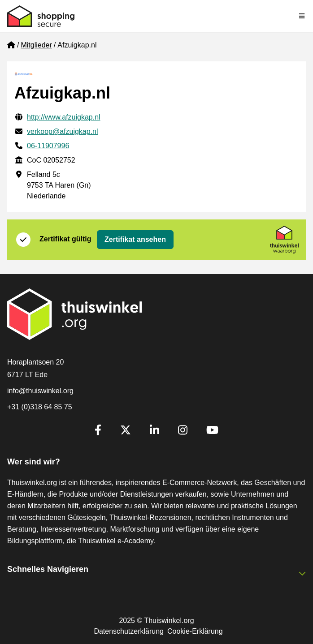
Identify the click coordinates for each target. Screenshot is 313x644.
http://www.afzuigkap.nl (64, 117)
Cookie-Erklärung (195, 631)
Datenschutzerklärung (129, 631)
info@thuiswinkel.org (40, 391)
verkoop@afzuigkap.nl (63, 131)
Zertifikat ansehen (135, 239)
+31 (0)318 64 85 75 (40, 407)
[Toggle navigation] (302, 16)
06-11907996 (48, 146)
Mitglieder (36, 45)
